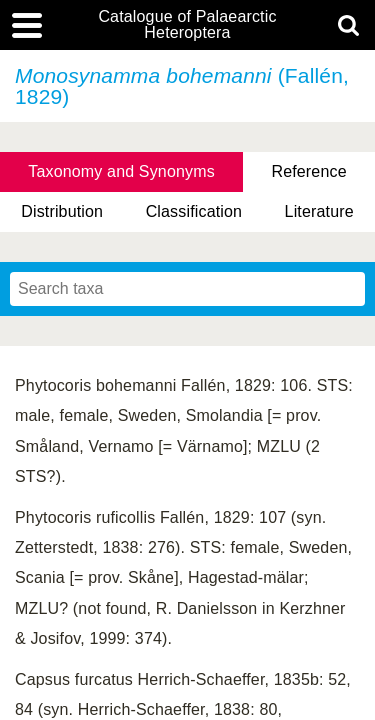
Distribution (62, 211)
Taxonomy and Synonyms (121, 171)
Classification (194, 211)
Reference (308, 171)
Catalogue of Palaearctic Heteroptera (187, 25)
